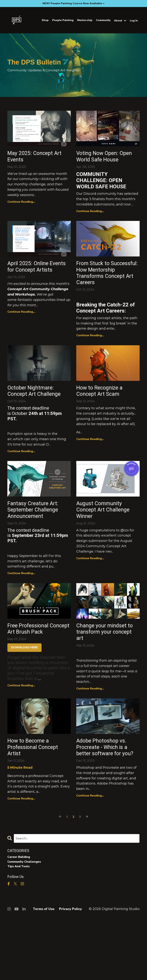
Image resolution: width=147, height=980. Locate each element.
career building (20, 918)
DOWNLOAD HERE (24, 701)
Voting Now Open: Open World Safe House (102, 162)
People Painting (63, 20)
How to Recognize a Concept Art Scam (106, 418)
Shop (45, 20)
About (120, 20)
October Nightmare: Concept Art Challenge (36, 422)
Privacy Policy (70, 971)
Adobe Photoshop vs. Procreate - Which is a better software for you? (108, 803)
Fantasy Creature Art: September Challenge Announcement (39, 549)
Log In (134, 20)
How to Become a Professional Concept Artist (34, 799)
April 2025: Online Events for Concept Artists (35, 283)
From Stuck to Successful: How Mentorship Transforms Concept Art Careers (106, 291)
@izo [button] (125, 572)
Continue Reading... (21, 205)
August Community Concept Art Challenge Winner (104, 549)
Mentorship (85, 20)
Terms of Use (44, 971)
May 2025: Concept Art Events (36, 158)
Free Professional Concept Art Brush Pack (34, 676)
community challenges (26, 923)
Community (103, 20)
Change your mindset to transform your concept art (107, 676)
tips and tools (20, 928)
